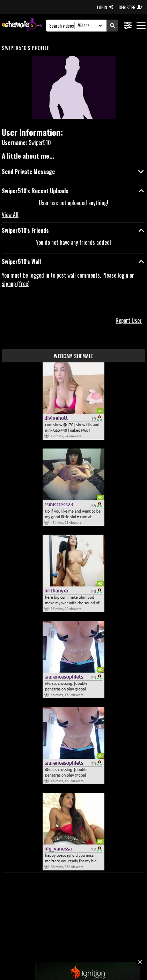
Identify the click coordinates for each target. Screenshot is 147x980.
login (123, 275)
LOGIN (105, 7)
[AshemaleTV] (22, 25)
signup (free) (16, 284)
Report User (129, 320)
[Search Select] (89, 26)
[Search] (62, 26)
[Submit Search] (112, 26)
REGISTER (131, 7)
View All (10, 215)
